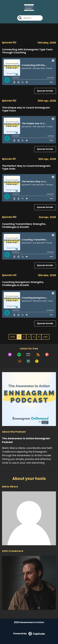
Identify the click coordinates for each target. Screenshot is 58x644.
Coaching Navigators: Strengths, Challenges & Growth (23, 284)
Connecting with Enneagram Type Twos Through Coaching (27, 51)
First (13, 337)
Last (45, 337)
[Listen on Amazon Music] (28, 355)
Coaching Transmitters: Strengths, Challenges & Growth (24, 225)
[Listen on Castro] (28, 361)
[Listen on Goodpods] (37, 361)
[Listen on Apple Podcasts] (10, 355)
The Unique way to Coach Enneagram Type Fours (26, 109)
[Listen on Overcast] (20, 361)
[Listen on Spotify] (19, 355)
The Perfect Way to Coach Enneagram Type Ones (26, 167)
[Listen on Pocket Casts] (47, 355)
